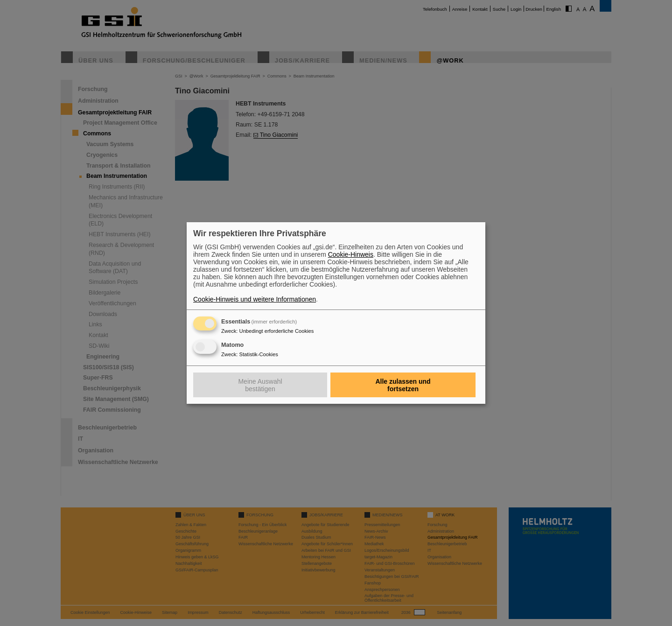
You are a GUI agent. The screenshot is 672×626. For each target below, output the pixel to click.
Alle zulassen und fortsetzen (403, 385)
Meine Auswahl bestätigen (260, 385)
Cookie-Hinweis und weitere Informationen (255, 299)
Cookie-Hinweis (351, 254)
